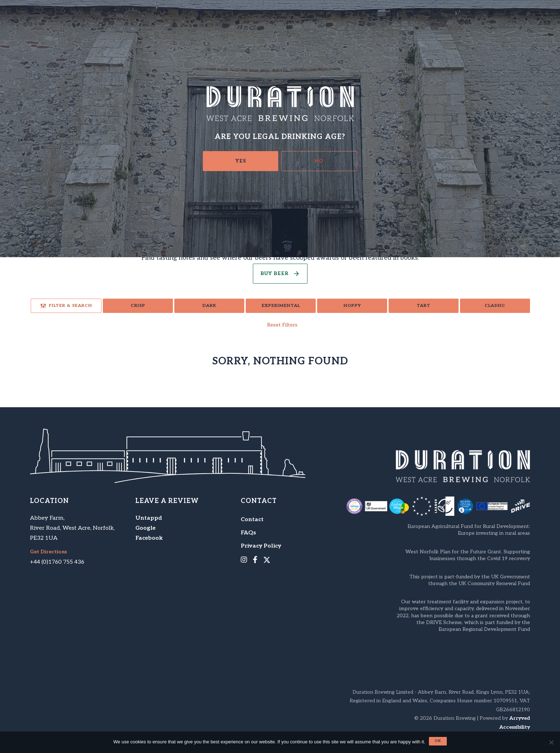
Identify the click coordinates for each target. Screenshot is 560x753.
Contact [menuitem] (252, 520)
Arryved (520, 718)
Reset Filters (282, 325)
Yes (241, 161)
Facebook (149, 538)
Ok (438, 741)
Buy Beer (274, 273)
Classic (495, 306)
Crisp (138, 306)
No (319, 161)
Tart (424, 306)
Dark (209, 306)
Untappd (149, 518)
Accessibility (515, 727)
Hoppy (352, 306)
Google (146, 528)
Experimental (281, 306)
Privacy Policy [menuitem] (261, 546)
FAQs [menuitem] (248, 533)
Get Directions (48, 552)
